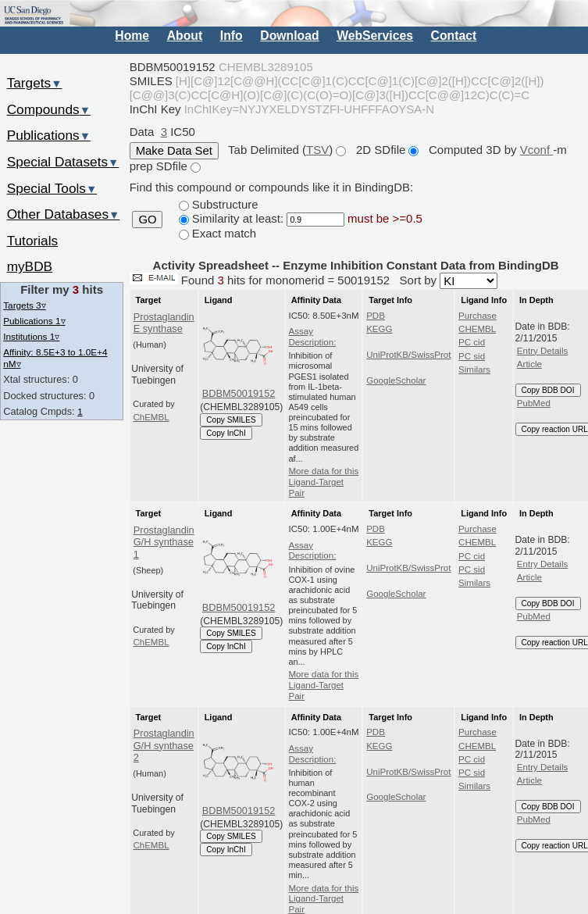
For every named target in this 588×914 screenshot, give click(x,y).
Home (132, 36)
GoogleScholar (396, 380)
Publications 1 (34, 321)
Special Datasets (63, 162)
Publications (49, 135)
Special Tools (52, 188)
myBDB (30, 266)
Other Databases (64, 214)
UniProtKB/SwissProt (408, 355)
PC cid (472, 342)
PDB (376, 316)
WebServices (375, 36)
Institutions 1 (31, 336)
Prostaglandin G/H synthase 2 (164, 745)
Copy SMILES (231, 420)
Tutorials (33, 241)
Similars (474, 370)
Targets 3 (24, 305)
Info (232, 36)
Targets (35, 83)
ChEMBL (151, 417)
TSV (317, 150)
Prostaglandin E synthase (164, 323)
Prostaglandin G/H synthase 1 (164, 542)
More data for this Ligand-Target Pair (324, 482)
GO (147, 220)
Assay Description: (313, 337)
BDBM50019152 (239, 393)
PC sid (472, 356)
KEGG (379, 329)
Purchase (478, 316)
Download (289, 36)
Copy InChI (226, 433)
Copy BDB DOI (548, 390)
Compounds (49, 109)
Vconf (537, 150)
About (185, 36)
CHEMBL (477, 329)
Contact (454, 36)
